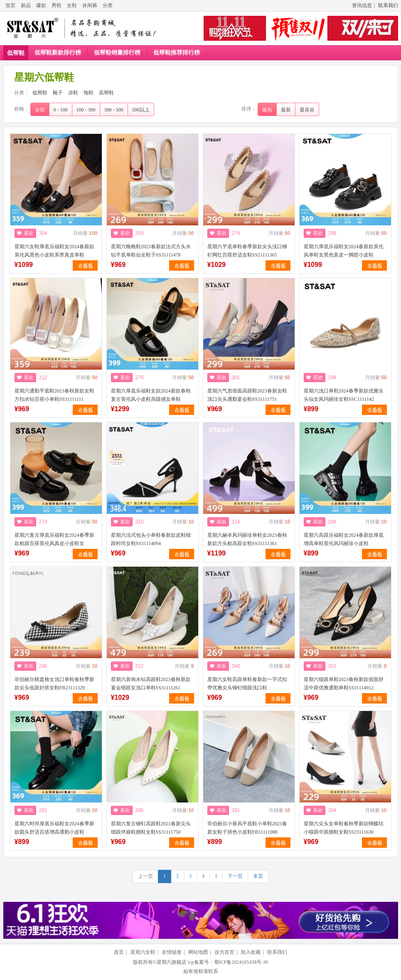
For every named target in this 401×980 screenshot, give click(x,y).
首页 (10, 5)
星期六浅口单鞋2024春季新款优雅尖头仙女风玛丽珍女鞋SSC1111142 (344, 395)
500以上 (141, 110)
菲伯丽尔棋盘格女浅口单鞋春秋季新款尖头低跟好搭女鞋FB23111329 (54, 684)
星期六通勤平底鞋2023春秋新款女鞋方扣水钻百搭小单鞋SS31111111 (54, 395)
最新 (286, 110)
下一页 (235, 876)
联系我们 (388, 5)
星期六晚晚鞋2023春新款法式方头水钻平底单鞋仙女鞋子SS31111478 (151, 251)
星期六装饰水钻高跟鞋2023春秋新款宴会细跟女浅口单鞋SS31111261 (151, 684)
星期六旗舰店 (172, 962)
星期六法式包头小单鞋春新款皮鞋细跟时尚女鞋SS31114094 (151, 539)
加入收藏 (251, 952)
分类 (108, 5)
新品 (26, 5)
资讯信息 (362, 5)
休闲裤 (90, 5)
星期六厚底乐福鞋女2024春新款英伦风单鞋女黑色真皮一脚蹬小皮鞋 (344, 251)
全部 (40, 110)
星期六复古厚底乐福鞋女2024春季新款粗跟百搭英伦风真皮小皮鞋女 (54, 539)
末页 (258, 876)
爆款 (41, 5)
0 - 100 (61, 110)
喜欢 (29, 233)
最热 (267, 110)
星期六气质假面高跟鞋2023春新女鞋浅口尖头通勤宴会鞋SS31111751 (247, 395)
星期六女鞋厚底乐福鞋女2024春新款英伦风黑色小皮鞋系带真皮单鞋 (54, 251)
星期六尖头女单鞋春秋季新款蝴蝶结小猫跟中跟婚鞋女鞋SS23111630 (344, 828)
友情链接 (172, 952)
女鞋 (72, 5)
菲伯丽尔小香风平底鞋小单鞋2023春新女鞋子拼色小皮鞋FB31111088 (247, 828)
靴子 (58, 93)
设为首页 (224, 952)
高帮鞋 (106, 93)
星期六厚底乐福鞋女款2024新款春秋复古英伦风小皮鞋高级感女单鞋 (151, 395)
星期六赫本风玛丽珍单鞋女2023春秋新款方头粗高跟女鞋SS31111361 (247, 539)
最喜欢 (307, 110)
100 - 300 (86, 110)
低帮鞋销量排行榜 (117, 53)
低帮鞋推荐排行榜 (177, 53)
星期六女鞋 (143, 952)
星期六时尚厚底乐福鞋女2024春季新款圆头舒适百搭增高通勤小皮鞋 (54, 828)
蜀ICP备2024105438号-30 (241, 962)
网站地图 (198, 952)
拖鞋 (89, 93)
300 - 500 (114, 110)
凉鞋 (73, 93)
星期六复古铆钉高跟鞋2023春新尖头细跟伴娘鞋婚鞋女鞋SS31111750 (151, 828)
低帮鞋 (16, 53)
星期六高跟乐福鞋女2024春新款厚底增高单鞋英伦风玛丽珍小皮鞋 (344, 539)
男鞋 (57, 5)
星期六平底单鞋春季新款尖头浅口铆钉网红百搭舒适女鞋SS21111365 (247, 251)
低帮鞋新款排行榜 (58, 53)
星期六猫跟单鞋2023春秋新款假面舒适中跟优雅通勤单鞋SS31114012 (344, 684)
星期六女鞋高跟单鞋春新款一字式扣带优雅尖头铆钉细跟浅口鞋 (247, 684)
